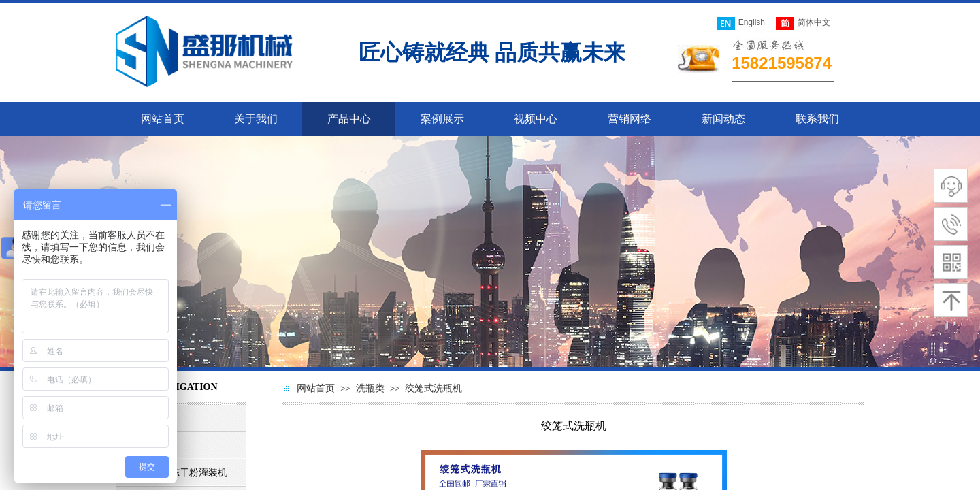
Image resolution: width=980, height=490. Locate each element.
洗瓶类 (370, 388)
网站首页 (316, 388)
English (741, 23)
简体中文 (803, 23)
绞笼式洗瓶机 (434, 388)
